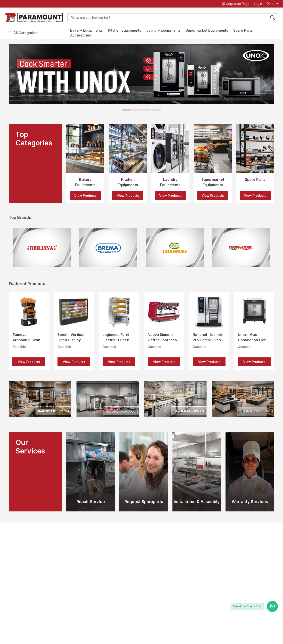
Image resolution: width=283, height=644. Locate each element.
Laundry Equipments (163, 30)
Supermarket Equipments (207, 30)
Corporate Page (236, 4)
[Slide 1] (126, 110)
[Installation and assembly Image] (197, 472)
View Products (85, 196)
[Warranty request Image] (250, 472)
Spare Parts (243, 30)
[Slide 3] (147, 110)
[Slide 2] (136, 110)
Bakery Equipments (86, 30)
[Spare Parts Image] (144, 472)
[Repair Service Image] (91, 472)
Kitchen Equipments (124, 30)
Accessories (80, 35)
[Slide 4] (157, 110)
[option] (85, 164)
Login (258, 4)
